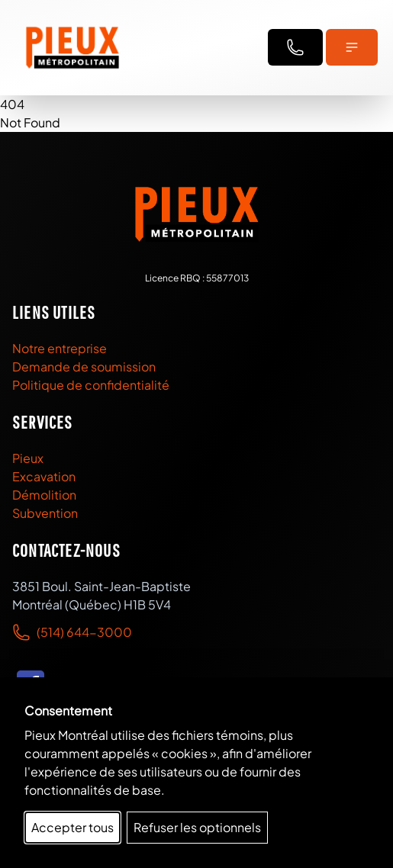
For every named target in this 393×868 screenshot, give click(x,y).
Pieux (28, 458)
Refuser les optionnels (197, 827)
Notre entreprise (60, 348)
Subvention (45, 513)
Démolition (44, 495)
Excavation (44, 476)
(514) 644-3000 (84, 632)
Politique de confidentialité (91, 385)
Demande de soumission (84, 366)
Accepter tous (72, 827)
